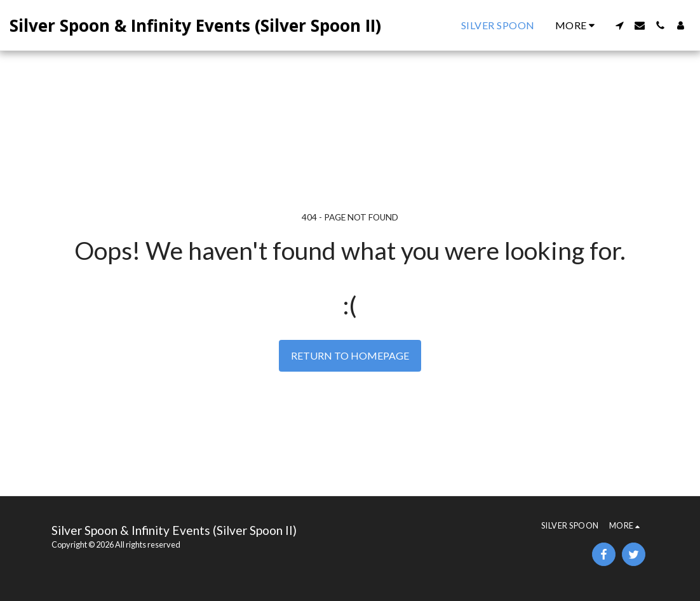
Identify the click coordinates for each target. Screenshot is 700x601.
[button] (619, 25)
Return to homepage (350, 355)
